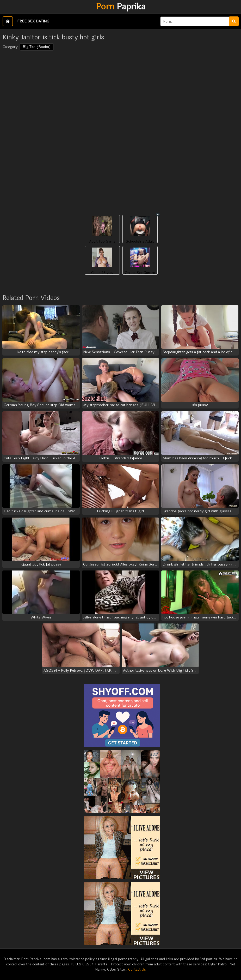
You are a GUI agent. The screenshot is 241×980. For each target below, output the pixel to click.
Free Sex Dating (33, 21)
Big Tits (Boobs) (37, 47)
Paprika (121, 7)
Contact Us (137, 970)
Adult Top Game (102, 242)
